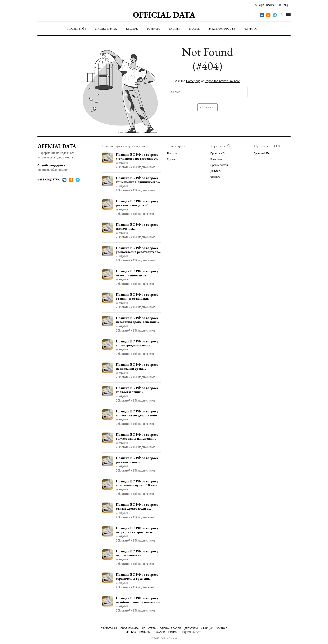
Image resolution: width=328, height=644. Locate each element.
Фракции (215, 177)
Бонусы (153, 29)
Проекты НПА (106, 29)
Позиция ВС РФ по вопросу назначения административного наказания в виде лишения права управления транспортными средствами (137, 227)
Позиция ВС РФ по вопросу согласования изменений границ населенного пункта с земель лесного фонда (138, 437)
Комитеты (216, 159)
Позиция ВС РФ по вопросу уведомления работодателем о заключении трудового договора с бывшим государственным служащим (138, 250)
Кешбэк (132, 29)
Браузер (174, 29)
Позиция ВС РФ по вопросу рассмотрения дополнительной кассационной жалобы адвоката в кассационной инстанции (137, 460)
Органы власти (219, 165)
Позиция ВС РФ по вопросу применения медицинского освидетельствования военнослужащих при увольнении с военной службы (137, 180)
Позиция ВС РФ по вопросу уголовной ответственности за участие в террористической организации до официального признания (137, 157)
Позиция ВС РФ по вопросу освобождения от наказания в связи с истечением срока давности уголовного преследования (137, 600)
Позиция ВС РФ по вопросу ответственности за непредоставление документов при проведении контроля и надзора (138, 273)
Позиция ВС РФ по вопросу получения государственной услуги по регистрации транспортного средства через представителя (137, 413)
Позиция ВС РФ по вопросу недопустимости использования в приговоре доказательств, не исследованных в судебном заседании (137, 553)
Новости (172, 153)
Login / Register (265, 5)
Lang (284, 5)
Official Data (164, 15)
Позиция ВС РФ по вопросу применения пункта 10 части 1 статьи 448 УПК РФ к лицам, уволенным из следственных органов (137, 483)
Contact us (208, 107)
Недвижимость (222, 29)
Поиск (195, 29)
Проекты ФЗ (77, 29)
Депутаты (216, 171)
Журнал (250, 29)
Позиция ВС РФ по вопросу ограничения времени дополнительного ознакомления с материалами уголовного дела (138, 577)
